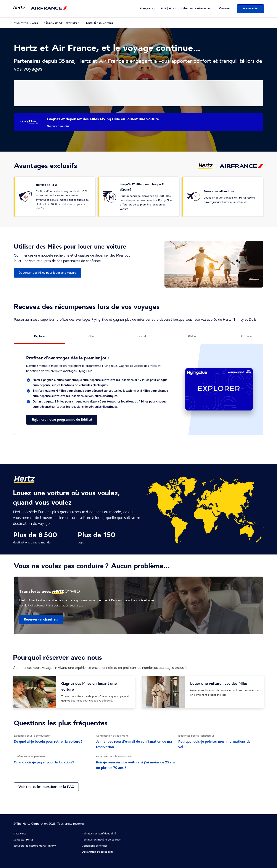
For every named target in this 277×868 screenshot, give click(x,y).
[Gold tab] (143, 338)
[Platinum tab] (194, 338)
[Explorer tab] (40, 338)
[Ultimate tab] (246, 338)
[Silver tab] (91, 338)
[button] (147, 9)
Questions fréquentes (58, 126)
